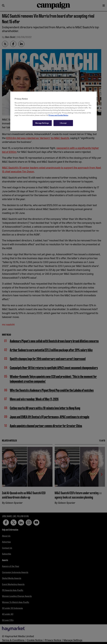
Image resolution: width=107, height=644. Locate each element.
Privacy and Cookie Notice (58, 115)
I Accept (63, 123)
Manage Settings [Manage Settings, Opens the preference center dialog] (42, 123)
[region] (53, 111)
